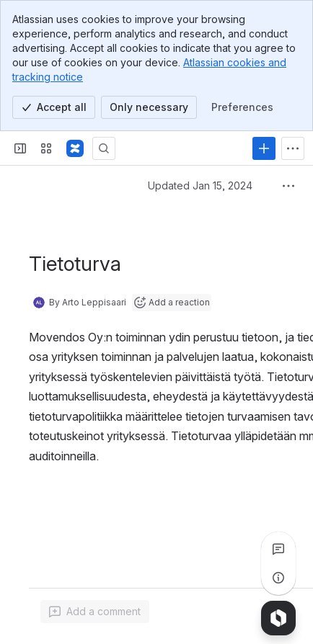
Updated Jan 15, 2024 (200, 185)
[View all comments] (278, 549)
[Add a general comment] (95, 612)
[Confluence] (75, 148)
